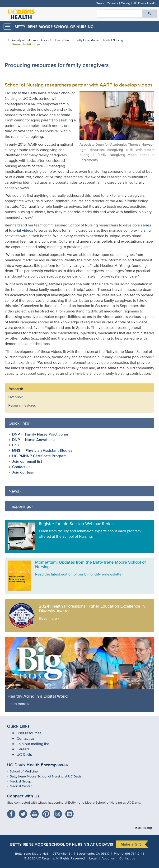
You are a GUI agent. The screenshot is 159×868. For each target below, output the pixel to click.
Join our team (24, 472)
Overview (15, 397)
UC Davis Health (145, 3)
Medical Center (24, 786)
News (100, 3)
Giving (125, 3)
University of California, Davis (28, 40)
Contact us (21, 467)
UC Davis (24, 755)
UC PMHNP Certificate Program (39, 456)
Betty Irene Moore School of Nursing (99, 40)
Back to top (144, 827)
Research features (22, 405)
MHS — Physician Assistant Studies (42, 450)
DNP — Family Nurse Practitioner (40, 434)
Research (16, 389)
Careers (112, 3)
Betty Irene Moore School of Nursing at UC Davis (49, 776)
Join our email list (27, 461)
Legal (93, 858)
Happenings (21, 506)
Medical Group (24, 781)
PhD (16, 445)
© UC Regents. (39, 858)
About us (108, 858)
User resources (29, 733)
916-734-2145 (135, 853)
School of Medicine (27, 771)
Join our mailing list (33, 744)
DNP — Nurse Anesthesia (34, 440)
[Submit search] (150, 14)
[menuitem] (76, 397)
